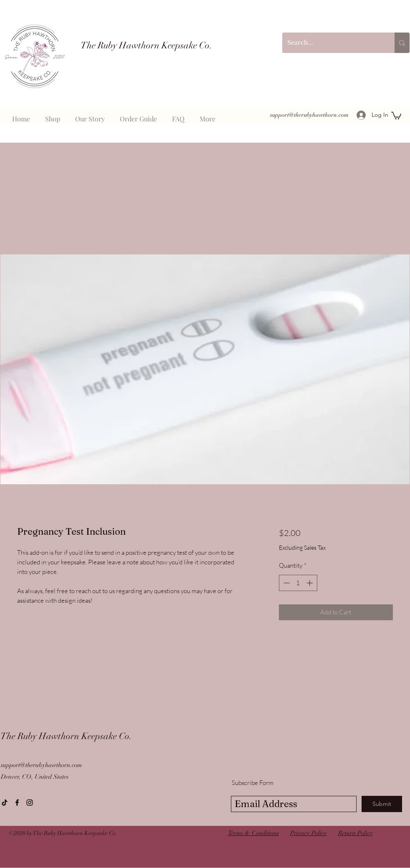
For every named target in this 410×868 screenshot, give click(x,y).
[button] (396, 115)
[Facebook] (17, 803)
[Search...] (332, 43)
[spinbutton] (298, 583)
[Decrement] (286, 583)
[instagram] (30, 803)
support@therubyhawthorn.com (309, 115)
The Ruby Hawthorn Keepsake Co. (66, 736)
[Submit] (382, 804)
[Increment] (310, 583)
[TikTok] (5, 803)
